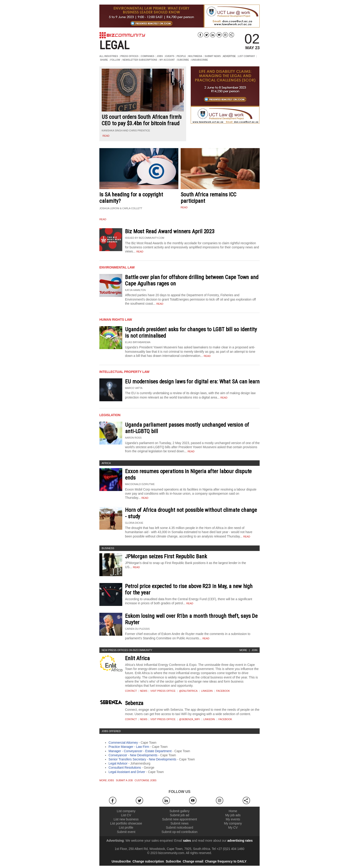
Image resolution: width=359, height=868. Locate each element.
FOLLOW (115, 60)
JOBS (160, 56)
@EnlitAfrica (188, 691)
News (144, 691)
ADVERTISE (229, 56)
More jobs (107, 780)
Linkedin (207, 691)
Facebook (223, 691)
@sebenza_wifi (189, 719)
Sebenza (134, 703)
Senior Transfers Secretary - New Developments (142, 759)
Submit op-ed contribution (179, 832)
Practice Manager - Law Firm (129, 747)
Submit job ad (179, 815)
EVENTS (170, 56)
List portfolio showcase (126, 823)
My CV (233, 827)
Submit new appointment (179, 819)
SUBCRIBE (183, 60)
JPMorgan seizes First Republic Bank (166, 556)
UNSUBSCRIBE (200, 60)
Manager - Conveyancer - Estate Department (140, 751)
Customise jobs (146, 780)
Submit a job (124, 780)
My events (233, 819)
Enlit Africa (137, 658)
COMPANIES (148, 56)
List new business (126, 819)
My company (233, 823)
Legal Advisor (118, 763)
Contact (131, 691)
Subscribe (173, 861)
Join (254, 650)
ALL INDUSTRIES (109, 56)
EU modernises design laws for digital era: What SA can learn (192, 382)
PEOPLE (181, 56)
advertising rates (240, 841)
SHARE (104, 60)
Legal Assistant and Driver (127, 772)
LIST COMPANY (247, 56)
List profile (126, 827)
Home (233, 811)
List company (126, 811)
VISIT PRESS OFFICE (163, 691)
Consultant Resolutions (125, 768)
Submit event (126, 832)
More (243, 650)
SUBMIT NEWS (213, 56)
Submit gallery (179, 811)
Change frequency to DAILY (226, 861)
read (106, 136)
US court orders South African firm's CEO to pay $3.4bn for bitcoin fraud (142, 120)
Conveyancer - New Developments (133, 755)
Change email (193, 861)
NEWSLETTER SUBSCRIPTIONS (140, 60)
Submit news (179, 823)
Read (140, 252)
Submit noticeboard (180, 827)
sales (187, 841)
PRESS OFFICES (129, 56)
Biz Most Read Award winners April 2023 (170, 231)
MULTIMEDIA (195, 56)
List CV (126, 815)
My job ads (233, 815)
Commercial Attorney (123, 743)
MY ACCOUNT (167, 60)
